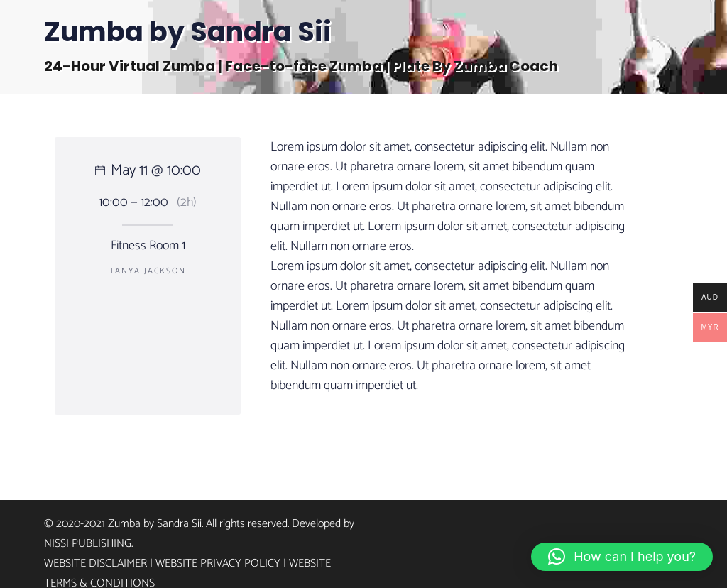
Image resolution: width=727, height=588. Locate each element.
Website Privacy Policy (218, 563)
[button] (622, 557)
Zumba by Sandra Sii (188, 32)
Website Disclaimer (95, 563)
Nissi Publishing (88, 544)
